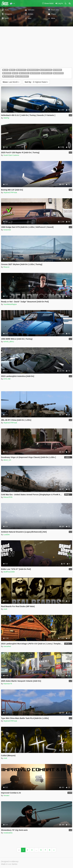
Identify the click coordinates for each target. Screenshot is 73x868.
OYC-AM (7, 379)
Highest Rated (36, 82)
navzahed (7, 646)
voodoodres (8, 833)
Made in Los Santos (9, 864)
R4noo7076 (8, 497)
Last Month (11, 82)
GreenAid (7, 230)
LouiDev (7, 535)
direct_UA (7, 460)
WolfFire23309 (9, 572)
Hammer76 (8, 684)
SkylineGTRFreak (10, 192)
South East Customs (11, 155)
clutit (5, 609)
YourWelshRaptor (10, 304)
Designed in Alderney (10, 861)
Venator (6, 795)
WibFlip (6, 118)
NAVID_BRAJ (9, 342)
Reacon (6, 267)
